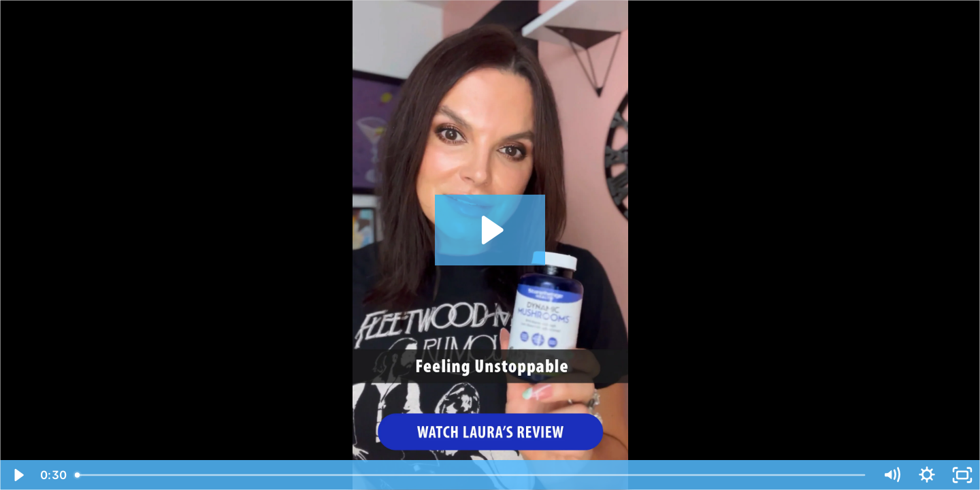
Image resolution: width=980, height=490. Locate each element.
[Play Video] (18, 475)
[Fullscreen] (962, 475)
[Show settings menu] (927, 475)
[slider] (471, 475)
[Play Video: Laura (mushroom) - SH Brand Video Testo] (490, 230)
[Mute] (892, 475)
